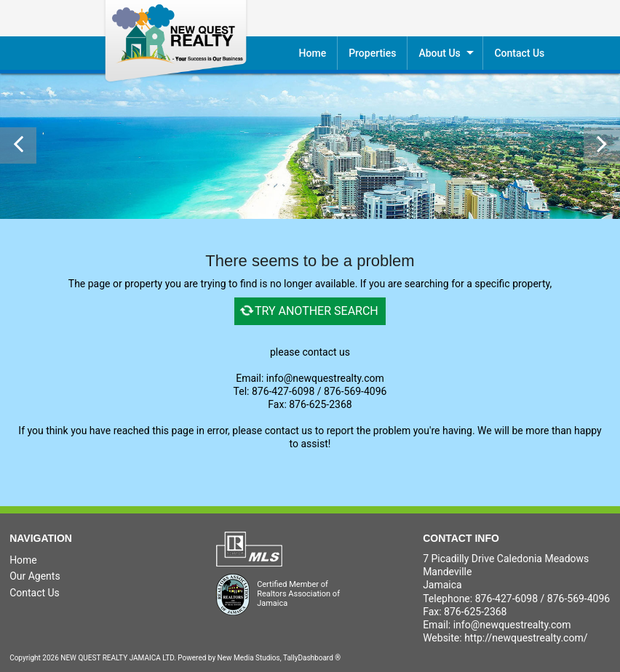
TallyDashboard (308, 658)
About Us (439, 53)
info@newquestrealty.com (512, 625)
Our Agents (35, 576)
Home (313, 53)
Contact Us (35, 593)
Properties (372, 53)
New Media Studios (249, 658)
